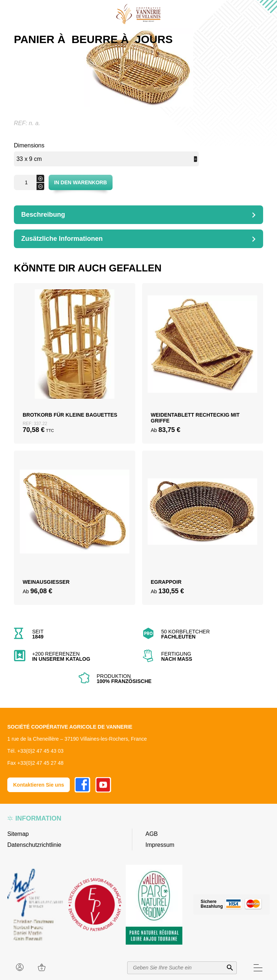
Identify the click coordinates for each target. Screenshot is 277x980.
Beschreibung (43, 215)
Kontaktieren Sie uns (39, 785)
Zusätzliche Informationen (62, 239)
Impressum (160, 845)
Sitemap (18, 834)
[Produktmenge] (29, 182)
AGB (152, 834)
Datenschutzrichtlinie (34, 845)
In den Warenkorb (81, 182)
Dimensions (29, 145)
